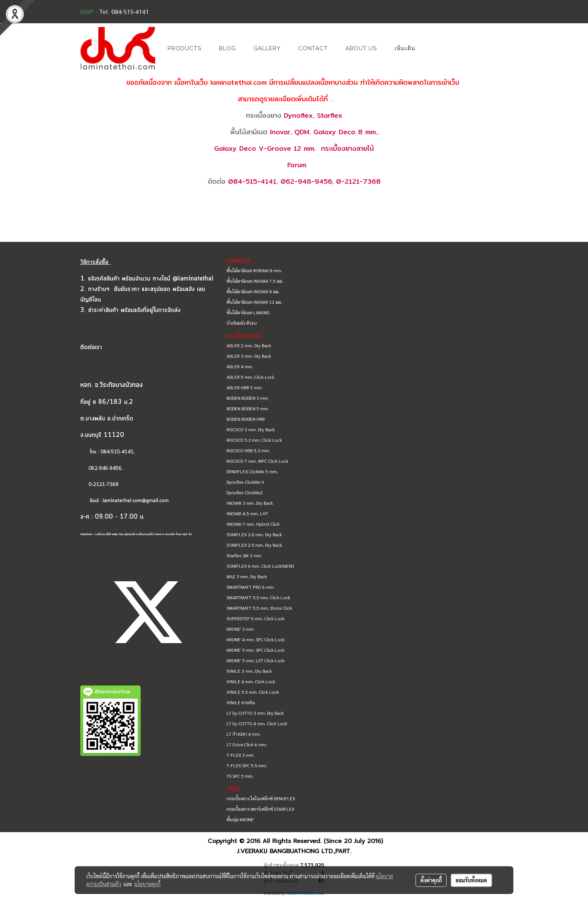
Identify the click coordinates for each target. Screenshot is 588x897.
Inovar (280, 132)
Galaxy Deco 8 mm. (345, 132)
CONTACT (313, 48)
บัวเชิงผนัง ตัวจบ (242, 323)
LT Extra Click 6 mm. (247, 744)
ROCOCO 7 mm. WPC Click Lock (257, 461)
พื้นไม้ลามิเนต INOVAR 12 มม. (254, 302)
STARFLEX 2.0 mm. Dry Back (254, 534)
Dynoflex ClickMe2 (245, 492)
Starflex (330, 115)
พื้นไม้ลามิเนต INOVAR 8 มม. (253, 291)
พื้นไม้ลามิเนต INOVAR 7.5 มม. (255, 281)
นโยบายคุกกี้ (147, 884)
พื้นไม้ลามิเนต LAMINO (248, 312)
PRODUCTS (184, 48)
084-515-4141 (252, 181)
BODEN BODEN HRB (246, 419)
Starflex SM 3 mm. (244, 555)
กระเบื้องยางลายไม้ (347, 148)
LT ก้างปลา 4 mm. (244, 734)
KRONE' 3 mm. (241, 629)
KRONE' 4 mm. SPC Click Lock (256, 639)
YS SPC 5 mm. (240, 776)
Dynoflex (298, 115)
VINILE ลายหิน (241, 702)
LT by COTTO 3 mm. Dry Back (255, 713)
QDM (302, 132)
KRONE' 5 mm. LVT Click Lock (256, 660)
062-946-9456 (306, 181)
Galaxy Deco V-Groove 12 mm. (265, 148)
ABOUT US (361, 48)
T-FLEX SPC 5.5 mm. (247, 765)
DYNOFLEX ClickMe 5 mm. (252, 471)
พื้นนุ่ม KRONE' (240, 819)
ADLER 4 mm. (240, 366)
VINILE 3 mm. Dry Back (249, 671)
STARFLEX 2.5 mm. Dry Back (254, 545)
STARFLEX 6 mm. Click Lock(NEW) (260, 566)
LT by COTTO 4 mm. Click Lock (257, 723)
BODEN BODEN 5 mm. (248, 408)
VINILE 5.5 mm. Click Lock (253, 692)
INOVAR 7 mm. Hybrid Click (253, 524)
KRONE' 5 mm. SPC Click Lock (256, 650)
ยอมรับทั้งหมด (471, 880)
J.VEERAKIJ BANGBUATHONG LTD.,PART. (294, 851)
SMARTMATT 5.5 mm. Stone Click (259, 608)
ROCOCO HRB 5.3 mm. (248, 450)
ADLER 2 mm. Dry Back (249, 345)
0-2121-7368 (358, 181)
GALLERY (267, 48)
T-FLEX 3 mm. (241, 755)
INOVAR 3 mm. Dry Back (250, 503)
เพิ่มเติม (405, 48)
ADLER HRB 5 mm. (244, 387)
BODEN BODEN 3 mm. (248, 398)
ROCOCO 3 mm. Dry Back (251, 429)
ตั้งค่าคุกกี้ (431, 880)
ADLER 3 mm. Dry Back (249, 356)
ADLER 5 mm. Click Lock (250, 377)
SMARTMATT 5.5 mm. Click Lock (258, 597)
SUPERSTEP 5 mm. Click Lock (256, 618)
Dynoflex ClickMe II (245, 482)
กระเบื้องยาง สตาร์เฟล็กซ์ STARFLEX (260, 809)
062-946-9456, (101, 469)
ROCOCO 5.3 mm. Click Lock (254, 440)
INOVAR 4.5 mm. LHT (247, 513)
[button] (435, 48)
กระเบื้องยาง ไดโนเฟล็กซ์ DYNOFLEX (261, 798)
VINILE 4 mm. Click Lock (251, 681)
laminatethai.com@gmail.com (136, 501)
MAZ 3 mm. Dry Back (247, 576)
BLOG (227, 48)
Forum (297, 165)
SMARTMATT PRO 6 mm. (250, 587)
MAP (87, 12)
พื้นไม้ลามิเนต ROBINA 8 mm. (254, 270)
